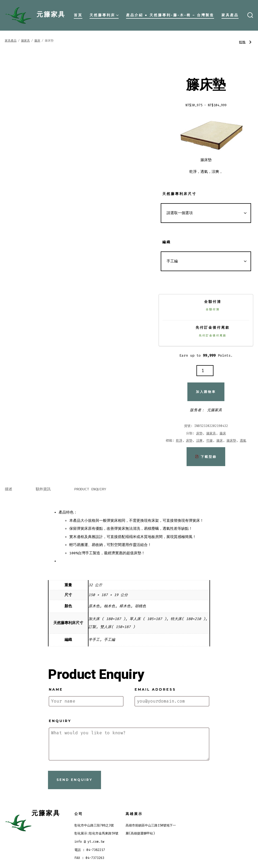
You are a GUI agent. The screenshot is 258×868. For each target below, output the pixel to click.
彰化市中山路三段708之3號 (94, 825)
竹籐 (209, 441)
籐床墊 (231, 441)
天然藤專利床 (104, 15)
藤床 (37, 41)
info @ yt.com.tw (89, 842)
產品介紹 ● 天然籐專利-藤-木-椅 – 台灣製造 (170, 15)
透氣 (243, 441)
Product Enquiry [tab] (90, 489)
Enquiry (60, 721)
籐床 (220, 441)
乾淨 (179, 441)
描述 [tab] (9, 489)
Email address (155, 689)
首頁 (78, 15)
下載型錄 (206, 457)
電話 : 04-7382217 (90, 850)
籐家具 (25, 41)
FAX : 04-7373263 (89, 858)
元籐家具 (215, 410)
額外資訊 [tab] (43, 489)
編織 (167, 242)
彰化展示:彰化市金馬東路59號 (96, 833)
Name (56, 689)
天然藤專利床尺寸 (179, 194)
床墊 (199, 433)
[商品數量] (205, 371)
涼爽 (199, 441)
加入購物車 (206, 392)
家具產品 (230, 15)
